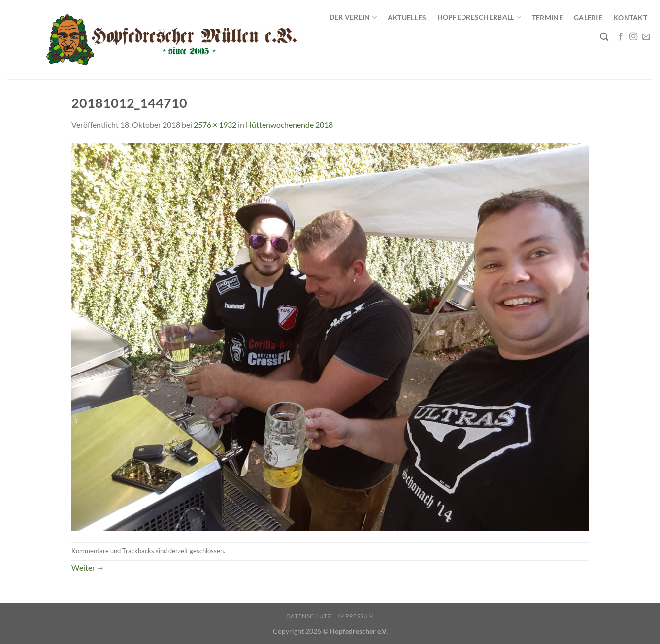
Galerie (588, 17)
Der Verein (353, 17)
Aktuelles (407, 17)
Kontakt (630, 17)
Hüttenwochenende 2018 (289, 124)
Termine (547, 17)
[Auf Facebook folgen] (621, 37)
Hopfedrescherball (479, 17)
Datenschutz (309, 616)
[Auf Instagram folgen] (633, 37)
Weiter (88, 567)
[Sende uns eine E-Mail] (646, 37)
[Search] (604, 37)
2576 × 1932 (215, 124)
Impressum (356, 616)
